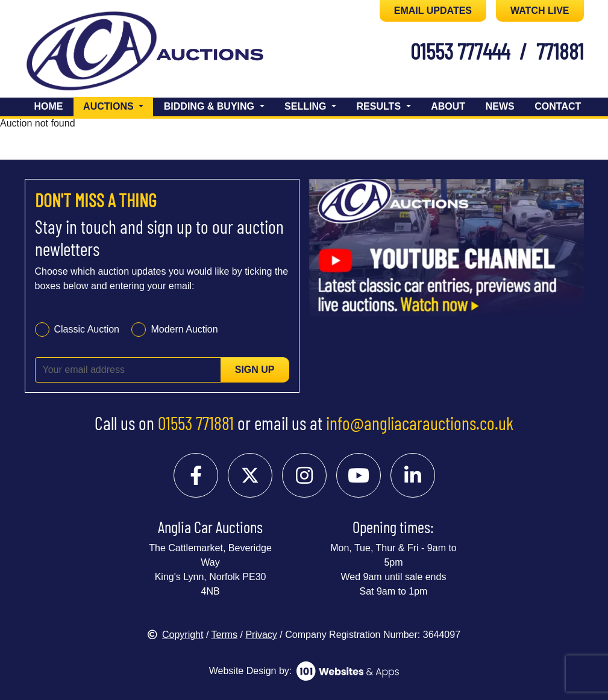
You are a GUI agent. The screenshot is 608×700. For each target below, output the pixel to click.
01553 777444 (460, 51)
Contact (558, 106)
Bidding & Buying (211, 106)
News (500, 106)
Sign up (255, 370)
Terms (225, 635)
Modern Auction (184, 329)
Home (49, 106)
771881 (560, 51)
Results (380, 106)
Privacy (261, 635)
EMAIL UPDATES (433, 11)
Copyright (175, 635)
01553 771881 (196, 423)
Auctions (118, 105)
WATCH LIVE (540, 11)
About (448, 106)
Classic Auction (87, 329)
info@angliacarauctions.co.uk (420, 423)
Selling (307, 106)
